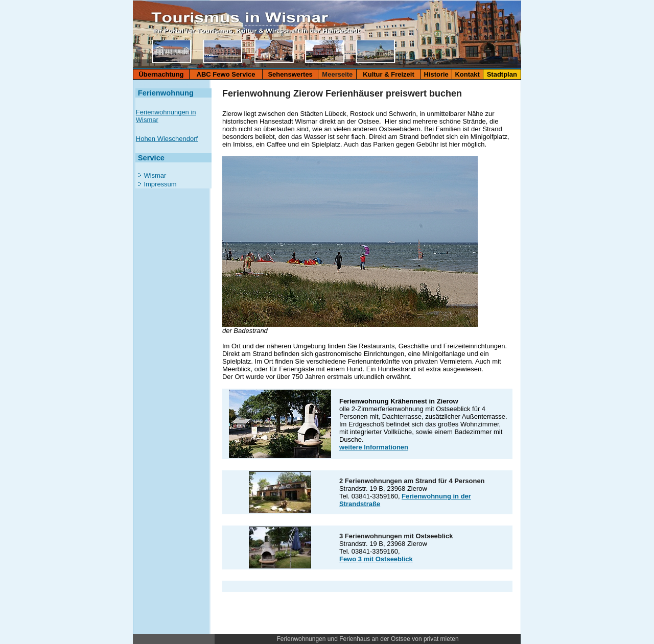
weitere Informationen (374, 447)
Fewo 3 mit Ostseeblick (376, 559)
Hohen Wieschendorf (167, 139)
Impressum (159, 184)
